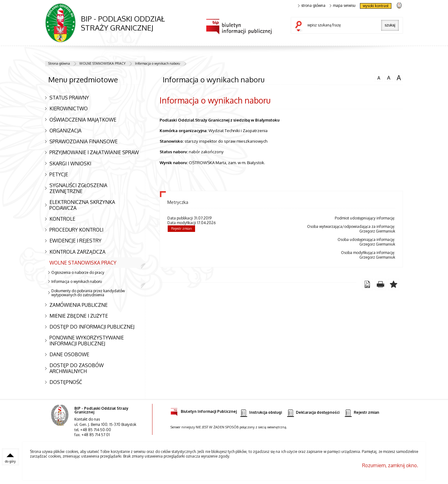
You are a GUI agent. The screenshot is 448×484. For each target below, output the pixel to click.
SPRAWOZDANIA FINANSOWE (84, 141)
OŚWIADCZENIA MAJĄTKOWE (83, 120)
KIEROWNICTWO (69, 108)
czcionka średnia (389, 77)
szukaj (300, 27)
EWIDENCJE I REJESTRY (75, 241)
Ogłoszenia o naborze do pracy (78, 272)
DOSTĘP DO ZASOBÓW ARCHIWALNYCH (77, 368)
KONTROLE (62, 219)
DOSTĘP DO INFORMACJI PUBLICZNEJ (92, 327)
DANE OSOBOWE (69, 354)
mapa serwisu (343, 6)
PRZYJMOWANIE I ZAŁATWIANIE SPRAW (94, 152)
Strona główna (59, 63)
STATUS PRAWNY (69, 98)
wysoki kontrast (376, 6)
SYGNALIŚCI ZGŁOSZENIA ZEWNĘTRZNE (78, 188)
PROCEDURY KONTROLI (76, 230)
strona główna (312, 6)
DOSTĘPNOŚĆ (66, 382)
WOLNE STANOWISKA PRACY (103, 63)
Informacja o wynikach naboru (158, 63)
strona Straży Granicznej (399, 5)
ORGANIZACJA (65, 131)
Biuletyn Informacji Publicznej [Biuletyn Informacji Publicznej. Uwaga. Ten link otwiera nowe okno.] (204, 410)
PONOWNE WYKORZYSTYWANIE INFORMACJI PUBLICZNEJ (87, 341)
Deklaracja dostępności (313, 413)
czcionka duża (399, 78)
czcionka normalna (379, 77)
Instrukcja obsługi (261, 413)
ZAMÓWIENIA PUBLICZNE (79, 305)
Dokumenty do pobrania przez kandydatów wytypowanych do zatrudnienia (88, 293)
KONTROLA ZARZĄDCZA (77, 252)
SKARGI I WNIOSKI (70, 164)
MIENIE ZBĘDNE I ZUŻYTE (79, 316)
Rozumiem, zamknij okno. (390, 465)
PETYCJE (59, 174)
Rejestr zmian (182, 228)
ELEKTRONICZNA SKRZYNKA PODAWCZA (82, 205)
